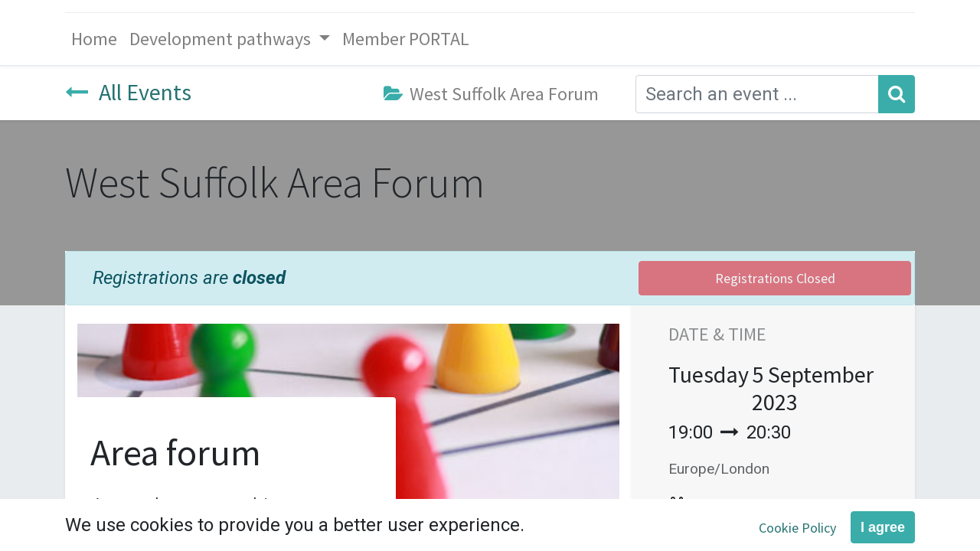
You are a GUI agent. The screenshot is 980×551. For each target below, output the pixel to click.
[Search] (897, 94)
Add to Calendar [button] (759, 507)
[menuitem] (94, 39)
